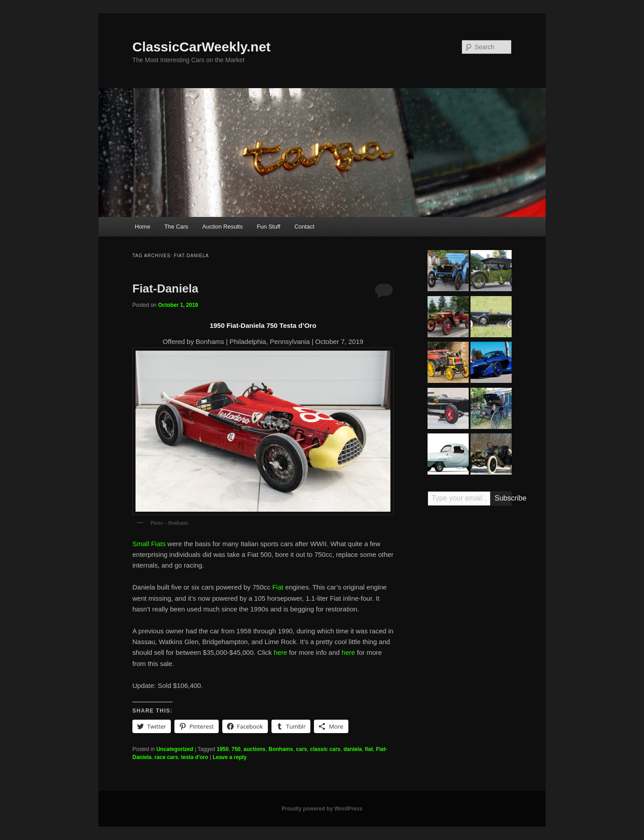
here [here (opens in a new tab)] (280, 652)
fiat (369, 749)
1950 (222, 749)
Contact (304, 227)
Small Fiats (149, 544)
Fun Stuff (269, 227)
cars (302, 749)
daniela (353, 749)
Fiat (278, 587)
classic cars (325, 749)
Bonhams (281, 749)
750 (236, 749)
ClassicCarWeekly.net (201, 47)
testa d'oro (195, 757)
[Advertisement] (470, 652)
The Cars (176, 227)
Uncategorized (175, 749)
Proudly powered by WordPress (322, 809)
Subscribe (503, 498)
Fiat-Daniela (165, 288)
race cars (166, 757)
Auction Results (222, 227)
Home (142, 227)
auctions (254, 749)
